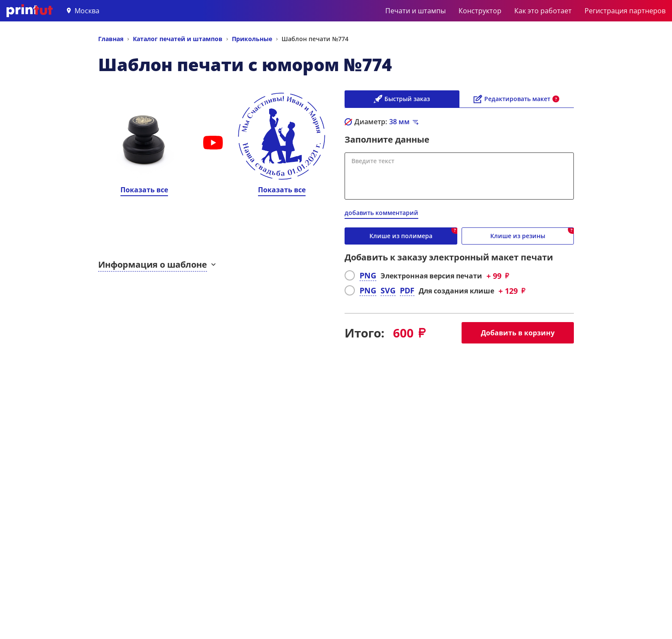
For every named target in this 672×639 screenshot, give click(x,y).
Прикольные (252, 39)
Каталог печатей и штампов (178, 39)
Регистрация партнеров (625, 11)
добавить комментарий (381, 213)
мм (399, 122)
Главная (111, 39)
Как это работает (543, 11)
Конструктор (480, 11)
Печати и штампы (415, 11)
